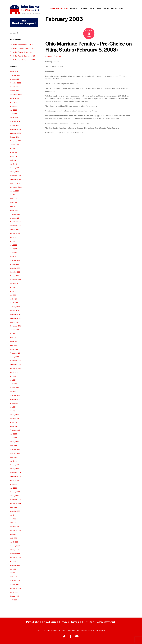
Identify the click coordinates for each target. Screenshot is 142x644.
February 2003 (15, 492)
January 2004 (14, 469)
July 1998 (13, 561)
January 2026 (14, 79)
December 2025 (15, 83)
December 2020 (15, 314)
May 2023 (13, 203)
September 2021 (15, 280)
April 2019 (13, 384)
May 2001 (13, 523)
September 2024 (16, 141)
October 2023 (15, 183)
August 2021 (14, 284)
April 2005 (13, 446)
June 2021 (13, 291)
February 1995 (15, 581)
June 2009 (13, 422)
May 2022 (13, 249)
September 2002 (16, 503)
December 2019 (15, 361)
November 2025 (15, 87)
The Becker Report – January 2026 (22, 52)
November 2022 (15, 226)
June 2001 (13, 519)
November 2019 (15, 365)
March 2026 (14, 71)
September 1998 (15, 557)
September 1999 (15, 530)
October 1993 (14, 596)
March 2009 (14, 426)
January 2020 (14, 357)
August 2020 (14, 330)
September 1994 (15, 588)
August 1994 (14, 592)
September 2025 (16, 95)
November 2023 (15, 179)
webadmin (49, 56)
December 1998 (15, 554)
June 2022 (13, 245)
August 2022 (14, 237)
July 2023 (13, 195)
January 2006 (14, 442)
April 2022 (13, 253)
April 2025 (13, 114)
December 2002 (15, 499)
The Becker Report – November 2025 (22, 60)
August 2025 (14, 98)
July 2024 (13, 148)
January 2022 (14, 264)
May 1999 (13, 534)
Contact (114, 8)
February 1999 (15, 546)
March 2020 (14, 349)
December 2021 (15, 268)
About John (73, 8)
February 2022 (15, 260)
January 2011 (14, 403)
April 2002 (13, 507)
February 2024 (15, 168)
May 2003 (13, 488)
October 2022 (15, 230)
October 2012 (14, 388)
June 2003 (13, 484)
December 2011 (15, 399)
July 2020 (13, 334)
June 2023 (13, 199)
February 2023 (15, 214)
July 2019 (13, 376)
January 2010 (14, 415)
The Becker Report (103, 8)
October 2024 (15, 137)
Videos (92, 8)
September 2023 (16, 187)
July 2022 (13, 241)
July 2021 (13, 287)
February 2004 (15, 465)
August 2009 (14, 419)
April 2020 (13, 345)
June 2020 (13, 338)
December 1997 (15, 565)
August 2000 (14, 527)
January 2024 (14, 172)
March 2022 (14, 256)
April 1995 (13, 577)
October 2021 (14, 276)
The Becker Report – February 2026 (22, 48)
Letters (58, 56)
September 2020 (16, 326)
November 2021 (15, 272)
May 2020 (13, 341)
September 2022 (16, 233)
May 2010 (13, 411)
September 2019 (15, 368)
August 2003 (14, 480)
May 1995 (13, 573)
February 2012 (15, 395)
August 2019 (14, 372)
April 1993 (13, 600)
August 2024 (14, 145)
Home (121, 8)
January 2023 (14, 218)
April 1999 (13, 538)
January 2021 (14, 311)
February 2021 (15, 307)
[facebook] (71, 636)
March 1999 (14, 542)
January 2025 (14, 125)
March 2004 (14, 461)
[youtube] (77, 636)
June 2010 (13, 407)
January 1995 (14, 584)
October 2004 (15, 453)
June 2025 (13, 106)
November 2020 (15, 318)
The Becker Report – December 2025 (22, 56)
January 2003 (14, 496)
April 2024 (13, 160)
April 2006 (13, 438)
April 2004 (13, 457)
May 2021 (13, 295)
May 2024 (13, 156)
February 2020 (15, 353)
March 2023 (14, 210)
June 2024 (13, 152)
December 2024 (15, 129)
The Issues (83, 8)
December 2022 (15, 222)
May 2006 (13, 434)
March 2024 (14, 164)
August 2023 (14, 191)
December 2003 (15, 473)
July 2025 (13, 102)
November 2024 (15, 133)
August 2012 (14, 391)
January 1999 (14, 550)
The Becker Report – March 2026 (21, 44)
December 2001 (15, 511)
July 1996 (13, 569)
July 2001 (13, 515)
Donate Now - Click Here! (59, 8)
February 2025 (15, 122)
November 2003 (15, 476)
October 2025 (15, 91)
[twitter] (64, 636)
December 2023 (15, 176)
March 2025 (14, 118)
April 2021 (13, 299)
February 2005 (15, 449)
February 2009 (15, 430)
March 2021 (14, 303)
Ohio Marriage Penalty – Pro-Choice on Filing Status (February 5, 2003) (88, 47)
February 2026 (15, 75)
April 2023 (13, 206)
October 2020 (15, 322)
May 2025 (13, 110)
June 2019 (13, 380)
